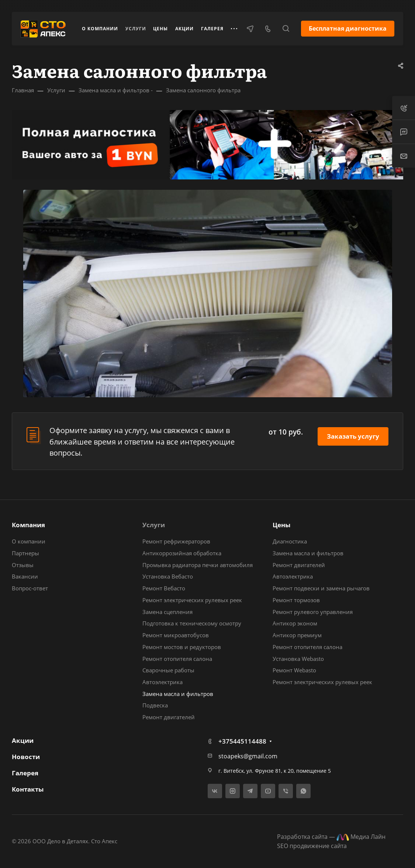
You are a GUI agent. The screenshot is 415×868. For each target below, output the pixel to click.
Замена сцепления (167, 612)
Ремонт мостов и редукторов (182, 647)
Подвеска (155, 705)
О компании (29, 541)
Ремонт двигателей (169, 717)
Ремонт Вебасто (164, 588)
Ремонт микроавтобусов (176, 635)
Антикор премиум (297, 635)
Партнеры (25, 553)
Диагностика (290, 541)
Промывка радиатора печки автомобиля (198, 565)
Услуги (154, 525)
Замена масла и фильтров (178, 694)
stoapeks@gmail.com (248, 756)
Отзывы (23, 565)
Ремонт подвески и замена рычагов (321, 588)
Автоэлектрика (162, 682)
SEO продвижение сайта (312, 846)
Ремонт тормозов (296, 600)
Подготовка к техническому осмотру (192, 623)
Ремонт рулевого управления (313, 612)
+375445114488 (242, 741)
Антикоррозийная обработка (182, 553)
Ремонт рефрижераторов (176, 541)
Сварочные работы (168, 670)
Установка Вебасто (168, 576)
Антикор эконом (295, 623)
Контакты (28, 789)
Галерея (25, 773)
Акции (23, 740)
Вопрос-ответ (30, 588)
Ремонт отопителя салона (177, 659)
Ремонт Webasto (294, 670)
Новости (26, 757)
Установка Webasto (298, 659)
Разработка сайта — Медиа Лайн (331, 837)
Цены (281, 525)
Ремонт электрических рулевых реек (192, 600)
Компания (28, 525)
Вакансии (25, 576)
